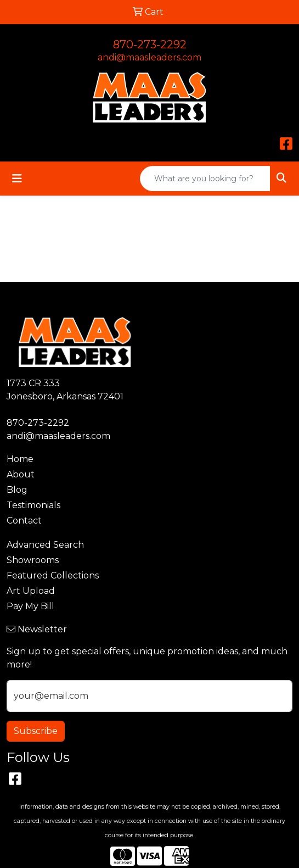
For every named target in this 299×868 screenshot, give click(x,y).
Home (20, 459)
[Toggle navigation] (17, 179)
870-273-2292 (150, 44)
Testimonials (33, 505)
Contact (24, 521)
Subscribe (36, 731)
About (21, 474)
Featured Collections (53, 575)
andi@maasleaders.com (149, 57)
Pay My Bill (30, 606)
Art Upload (31, 591)
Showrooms (33, 560)
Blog (17, 490)
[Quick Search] (205, 179)
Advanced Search (45, 545)
